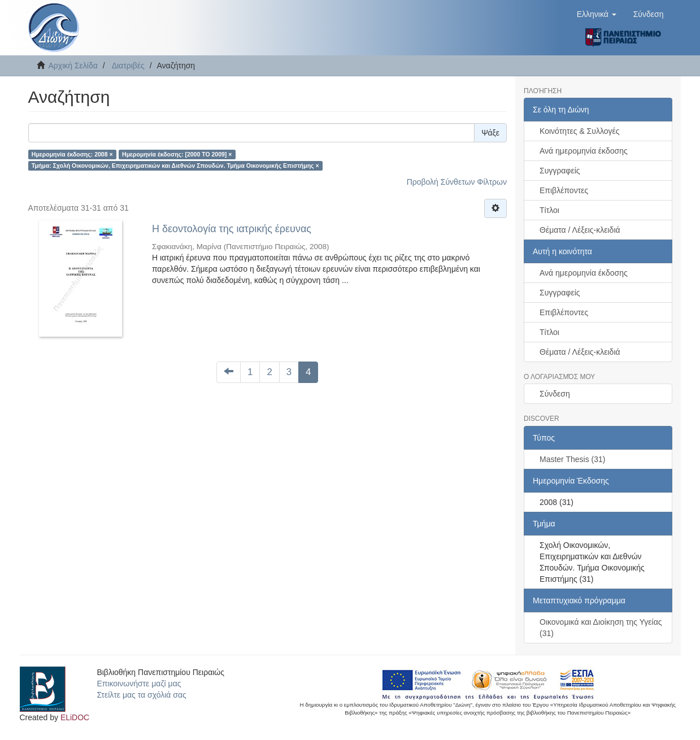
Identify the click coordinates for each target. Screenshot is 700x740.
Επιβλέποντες (564, 190)
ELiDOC (75, 717)
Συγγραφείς (560, 171)
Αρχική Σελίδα (73, 66)
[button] (597, 14)
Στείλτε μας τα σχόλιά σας (141, 695)
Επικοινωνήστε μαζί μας (139, 684)
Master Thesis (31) (572, 459)
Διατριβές (128, 66)
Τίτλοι (549, 210)
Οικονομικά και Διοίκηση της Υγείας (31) (601, 628)
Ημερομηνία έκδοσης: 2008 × (72, 154)
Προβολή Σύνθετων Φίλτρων (457, 182)
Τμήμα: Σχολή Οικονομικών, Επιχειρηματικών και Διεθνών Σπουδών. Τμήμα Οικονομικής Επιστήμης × (175, 166)
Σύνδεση (555, 394)
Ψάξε (490, 133)
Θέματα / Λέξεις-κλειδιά (580, 230)
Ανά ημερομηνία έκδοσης (584, 151)
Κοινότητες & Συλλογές (579, 131)
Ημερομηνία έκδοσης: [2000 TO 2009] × (177, 154)
